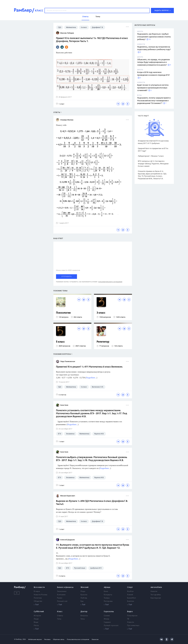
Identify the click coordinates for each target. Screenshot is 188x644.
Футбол (130, 591)
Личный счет (62, 601)
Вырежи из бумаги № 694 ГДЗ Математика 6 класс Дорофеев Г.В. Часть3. (92, 503)
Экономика (62, 591)
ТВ (128, 619)
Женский (85, 587)
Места (36, 626)
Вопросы (84, 616)
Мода (83, 591)
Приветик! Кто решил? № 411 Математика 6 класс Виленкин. (89, 367)
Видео (130, 612)
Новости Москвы (41, 595)
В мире (37, 591)
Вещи (36, 622)
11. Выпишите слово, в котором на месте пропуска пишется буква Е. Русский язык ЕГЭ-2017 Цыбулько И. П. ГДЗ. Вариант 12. (93, 546)
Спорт (130, 587)
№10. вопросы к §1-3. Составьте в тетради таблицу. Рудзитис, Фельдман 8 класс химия (153, 164)
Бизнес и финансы (65, 587)
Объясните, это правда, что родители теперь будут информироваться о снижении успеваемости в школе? (153, 62)
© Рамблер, (18, 639)
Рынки (60, 598)
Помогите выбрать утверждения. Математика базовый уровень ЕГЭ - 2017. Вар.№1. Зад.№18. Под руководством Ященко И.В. (92, 459)
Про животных (133, 626)
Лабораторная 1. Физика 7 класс (151, 156)
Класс (60, 612)
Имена (107, 619)
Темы (59, 619)
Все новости (39, 587)
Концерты (108, 595)
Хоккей (130, 595)
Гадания (107, 622)
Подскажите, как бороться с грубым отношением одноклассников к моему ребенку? (154, 37)
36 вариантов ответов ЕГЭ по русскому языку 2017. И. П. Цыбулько (153, 142)
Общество (38, 601)
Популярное (132, 616)
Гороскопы (109, 612)
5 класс (60, 342)
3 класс (101, 313)
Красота (84, 595)
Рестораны (108, 601)
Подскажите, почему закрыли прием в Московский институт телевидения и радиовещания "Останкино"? (154, 101)
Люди (36, 619)
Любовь (84, 598)
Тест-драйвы (156, 595)
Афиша (107, 587)
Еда (82, 601)
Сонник (107, 616)
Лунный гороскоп (111, 626)
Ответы (60, 616)
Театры (107, 598)
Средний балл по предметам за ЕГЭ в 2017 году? (153, 150)
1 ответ (60, 104)
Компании (61, 595)
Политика (38, 598)
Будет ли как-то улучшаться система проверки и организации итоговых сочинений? (153, 88)
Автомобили (156, 587)
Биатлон (131, 601)
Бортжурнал (156, 598)
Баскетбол (131, 598)
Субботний (39, 612)
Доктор (84, 612)
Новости (154, 591)
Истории (37, 616)
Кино (106, 591)
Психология (63, 313)
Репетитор (103, 342)
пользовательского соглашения (110, 282)
